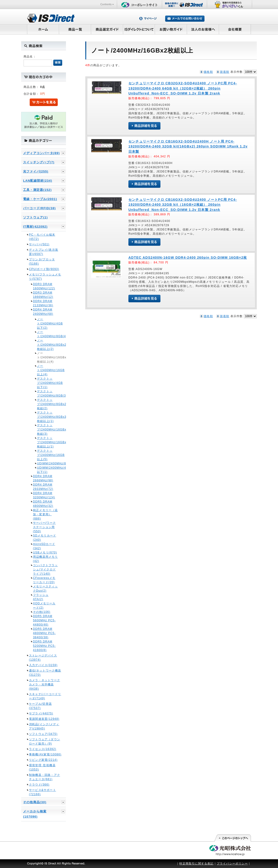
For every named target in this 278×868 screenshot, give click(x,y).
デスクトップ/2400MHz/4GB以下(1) (45, 383)
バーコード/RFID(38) (39, 208)
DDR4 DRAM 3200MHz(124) (44, 495)
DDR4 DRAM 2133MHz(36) (43, 303)
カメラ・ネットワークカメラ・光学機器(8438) (45, 684)
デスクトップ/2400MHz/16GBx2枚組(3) (45, 430)
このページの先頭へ (232, 838)
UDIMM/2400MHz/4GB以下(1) (45, 470)
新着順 (225, 72)
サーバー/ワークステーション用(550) (44, 527)
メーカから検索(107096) (35, 814)
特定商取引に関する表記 (196, 864)
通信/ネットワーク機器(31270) (45, 673)
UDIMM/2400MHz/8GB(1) (45, 463)
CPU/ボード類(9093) (44, 269)
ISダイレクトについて (139, 29)
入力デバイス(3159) (43, 665)
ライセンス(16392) (43, 749)
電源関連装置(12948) (44, 719)
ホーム (43, 29)
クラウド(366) (39, 785)
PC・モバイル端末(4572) (42, 237)
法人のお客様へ (203, 29)
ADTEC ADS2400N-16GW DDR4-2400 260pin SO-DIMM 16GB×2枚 (188, 258)
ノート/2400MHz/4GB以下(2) (45, 323)
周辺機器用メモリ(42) (45, 559)
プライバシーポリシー (232, 864)
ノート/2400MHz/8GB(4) (45, 334)
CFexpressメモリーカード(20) (44, 580)
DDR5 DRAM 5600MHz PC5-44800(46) (44, 620)
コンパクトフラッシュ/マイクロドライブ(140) (45, 569)
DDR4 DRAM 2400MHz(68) (43, 312)
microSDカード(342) (44, 546)
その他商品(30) (35, 802)
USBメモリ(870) (45, 553)
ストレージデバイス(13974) (43, 658)
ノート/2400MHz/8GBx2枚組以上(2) (45, 345)
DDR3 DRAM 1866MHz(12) (43, 295)
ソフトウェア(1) (35, 217)
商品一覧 (75, 29)
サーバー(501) (39, 244)
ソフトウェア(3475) (43, 734)
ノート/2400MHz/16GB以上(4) (45, 370)
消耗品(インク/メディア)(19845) (44, 726)
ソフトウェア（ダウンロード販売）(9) (45, 741)
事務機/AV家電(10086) (45, 754)
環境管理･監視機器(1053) (42, 767)
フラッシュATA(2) (41, 597)
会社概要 (235, 29)
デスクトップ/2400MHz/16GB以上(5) (45, 455)
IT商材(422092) (35, 227)
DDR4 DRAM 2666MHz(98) (43, 478)
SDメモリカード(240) (45, 538)
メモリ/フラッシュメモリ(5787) (45, 277)
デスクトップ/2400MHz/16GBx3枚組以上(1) (45, 442)
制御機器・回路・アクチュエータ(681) (45, 777)
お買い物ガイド (171, 29)
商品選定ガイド (107, 29)
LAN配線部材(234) (38, 181)
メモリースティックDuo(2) (45, 589)
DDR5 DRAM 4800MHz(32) (43, 504)
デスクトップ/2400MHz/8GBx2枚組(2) (45, 404)
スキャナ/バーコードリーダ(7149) (45, 696)
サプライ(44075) (41, 713)
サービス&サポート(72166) (43, 792)
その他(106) (42, 612)
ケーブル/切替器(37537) (40, 706)
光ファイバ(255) (36, 171)
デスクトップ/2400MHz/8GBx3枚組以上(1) (45, 417)
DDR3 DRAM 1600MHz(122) (44, 286)
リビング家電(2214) (43, 760)
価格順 (208, 72)
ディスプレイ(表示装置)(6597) (44, 252)
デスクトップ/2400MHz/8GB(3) (45, 393)
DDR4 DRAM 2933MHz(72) (43, 487)
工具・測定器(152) (37, 190)
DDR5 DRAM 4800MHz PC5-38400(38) (44, 633)
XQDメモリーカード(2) (44, 606)
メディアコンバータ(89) (41, 153)
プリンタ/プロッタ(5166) (42, 262)
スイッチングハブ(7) (39, 162)
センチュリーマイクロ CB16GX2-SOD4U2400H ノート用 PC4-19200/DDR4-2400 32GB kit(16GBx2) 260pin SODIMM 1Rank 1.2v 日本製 (188, 146)
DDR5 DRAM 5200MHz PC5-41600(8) (44, 646)
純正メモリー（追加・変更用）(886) (45, 514)
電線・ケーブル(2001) (40, 199)
